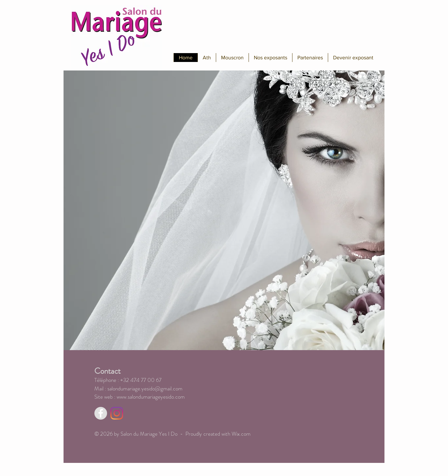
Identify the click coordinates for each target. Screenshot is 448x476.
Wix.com (241, 434)
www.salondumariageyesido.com (151, 397)
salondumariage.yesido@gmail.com (145, 388)
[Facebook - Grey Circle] (101, 413)
